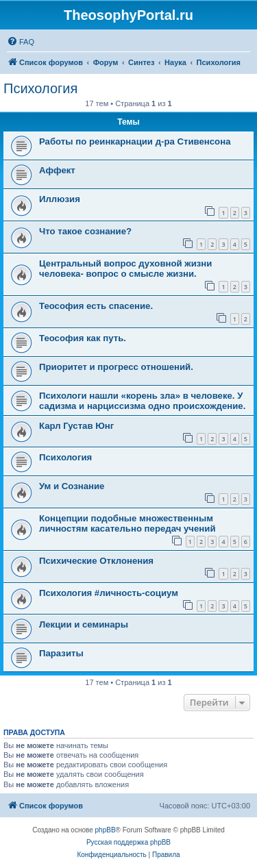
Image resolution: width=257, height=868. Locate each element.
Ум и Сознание (72, 486)
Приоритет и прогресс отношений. (116, 367)
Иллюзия (60, 199)
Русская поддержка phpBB (128, 842)
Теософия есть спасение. (96, 306)
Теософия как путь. (83, 338)
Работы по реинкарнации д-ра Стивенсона (135, 141)
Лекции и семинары (84, 624)
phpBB (106, 830)
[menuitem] (21, 42)
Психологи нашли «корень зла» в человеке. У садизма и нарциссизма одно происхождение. (142, 401)
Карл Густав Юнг (76, 426)
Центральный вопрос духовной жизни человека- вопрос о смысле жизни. (125, 269)
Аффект (57, 170)
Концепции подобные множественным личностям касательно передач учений (127, 523)
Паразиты (61, 653)
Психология (40, 88)
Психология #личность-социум (109, 593)
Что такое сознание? (85, 231)
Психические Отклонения (96, 561)
